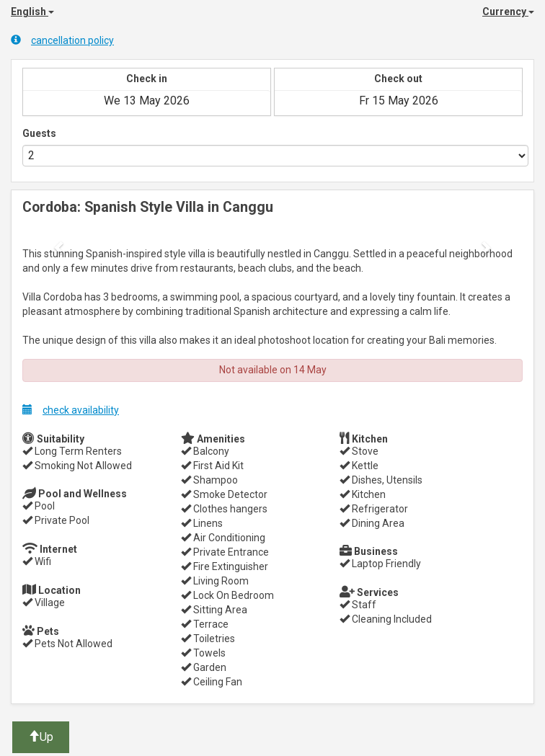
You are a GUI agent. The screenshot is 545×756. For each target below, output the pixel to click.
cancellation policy (62, 40)
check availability (71, 410)
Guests (39, 133)
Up (41, 737)
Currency (508, 12)
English (32, 12)
